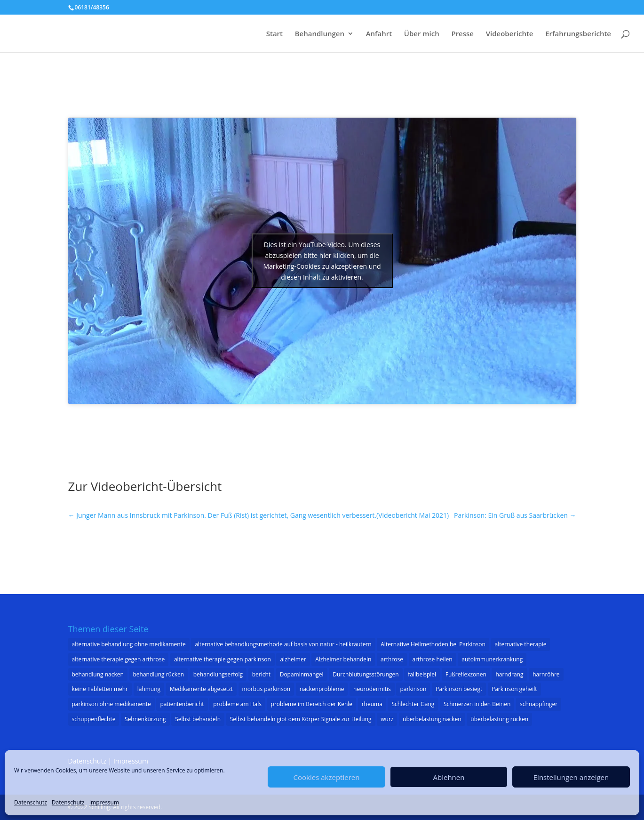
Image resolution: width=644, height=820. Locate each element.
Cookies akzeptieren (327, 777)
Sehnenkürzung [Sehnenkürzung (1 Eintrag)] (145, 719)
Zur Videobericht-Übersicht (145, 486)
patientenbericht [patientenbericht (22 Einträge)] (182, 704)
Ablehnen (449, 777)
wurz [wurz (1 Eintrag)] (387, 719)
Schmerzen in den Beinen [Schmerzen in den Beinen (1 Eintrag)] (477, 704)
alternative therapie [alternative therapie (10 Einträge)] (521, 644)
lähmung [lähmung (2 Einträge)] (149, 689)
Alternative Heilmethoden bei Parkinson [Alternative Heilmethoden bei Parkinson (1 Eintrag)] (433, 644)
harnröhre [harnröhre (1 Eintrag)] (546, 674)
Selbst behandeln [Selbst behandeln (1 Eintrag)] (198, 719)
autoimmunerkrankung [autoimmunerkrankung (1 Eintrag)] (492, 659)
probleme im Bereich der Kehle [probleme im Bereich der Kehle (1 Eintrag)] (312, 704)
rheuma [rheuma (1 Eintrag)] (372, 704)
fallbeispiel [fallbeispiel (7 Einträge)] (422, 674)
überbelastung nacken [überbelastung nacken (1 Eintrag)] (432, 719)
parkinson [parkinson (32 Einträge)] (413, 689)
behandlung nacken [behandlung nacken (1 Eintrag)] (98, 674)
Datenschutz (31, 802)
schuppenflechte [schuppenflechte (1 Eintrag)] (94, 719)
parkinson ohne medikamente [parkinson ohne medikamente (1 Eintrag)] (111, 704)
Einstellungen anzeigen (571, 777)
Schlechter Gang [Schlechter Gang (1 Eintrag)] (413, 704)
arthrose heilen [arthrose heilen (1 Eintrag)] (433, 659)
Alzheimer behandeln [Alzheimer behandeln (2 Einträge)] (343, 659)
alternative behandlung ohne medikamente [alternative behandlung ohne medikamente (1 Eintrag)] (129, 644)
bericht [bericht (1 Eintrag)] (261, 674)
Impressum (104, 802)
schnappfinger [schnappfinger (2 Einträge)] (539, 704)
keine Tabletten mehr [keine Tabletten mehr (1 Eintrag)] (100, 689)
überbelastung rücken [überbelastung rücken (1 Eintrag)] (499, 719)
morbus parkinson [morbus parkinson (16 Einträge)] (266, 689)
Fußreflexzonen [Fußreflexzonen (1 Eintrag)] (466, 674)
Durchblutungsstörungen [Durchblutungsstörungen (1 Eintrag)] (366, 674)
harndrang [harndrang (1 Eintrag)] (509, 674)
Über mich (422, 34)
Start (274, 34)
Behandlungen (320, 34)
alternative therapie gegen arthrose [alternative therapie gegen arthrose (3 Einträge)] (119, 659)
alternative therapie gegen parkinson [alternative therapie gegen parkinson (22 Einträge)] (223, 659)
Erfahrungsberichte (578, 34)
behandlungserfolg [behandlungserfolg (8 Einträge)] (218, 674)
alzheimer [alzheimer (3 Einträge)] (293, 659)
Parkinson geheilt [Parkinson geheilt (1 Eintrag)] (514, 689)
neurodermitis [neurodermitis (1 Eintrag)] (372, 689)
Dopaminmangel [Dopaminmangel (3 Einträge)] (302, 674)
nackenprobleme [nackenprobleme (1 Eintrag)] (322, 689)
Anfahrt (379, 34)
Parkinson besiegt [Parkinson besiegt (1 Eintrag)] (459, 689)
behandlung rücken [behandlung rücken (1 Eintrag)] (159, 674)
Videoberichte (510, 34)
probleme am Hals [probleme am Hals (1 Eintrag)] (237, 704)
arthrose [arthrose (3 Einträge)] (392, 659)
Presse (462, 34)
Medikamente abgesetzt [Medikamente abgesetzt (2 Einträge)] (201, 689)
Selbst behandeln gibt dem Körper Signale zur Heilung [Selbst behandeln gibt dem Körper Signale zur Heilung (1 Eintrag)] (301, 719)
